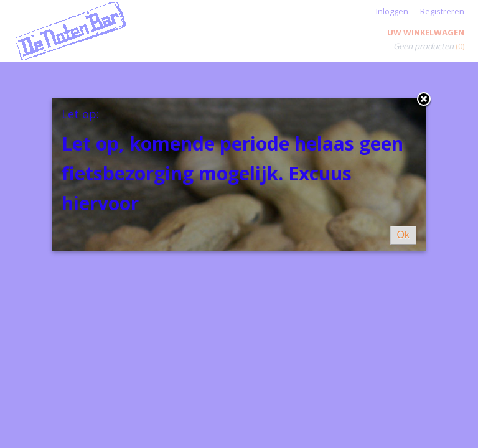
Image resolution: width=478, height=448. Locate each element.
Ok (403, 235)
